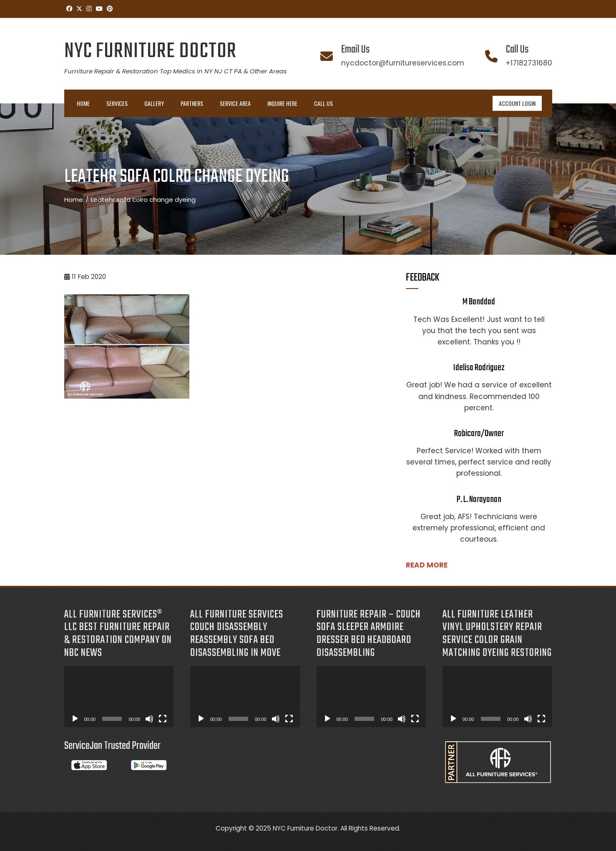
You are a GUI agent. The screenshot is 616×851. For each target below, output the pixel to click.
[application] (119, 697)
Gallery (154, 103)
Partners (192, 103)
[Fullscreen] (163, 719)
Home (83, 103)
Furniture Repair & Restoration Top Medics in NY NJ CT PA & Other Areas (176, 71)
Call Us (323, 103)
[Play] (75, 719)
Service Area (235, 103)
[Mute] (149, 719)
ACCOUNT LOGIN (517, 103)
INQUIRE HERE (282, 103)
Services (117, 103)
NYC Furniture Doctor (150, 51)
